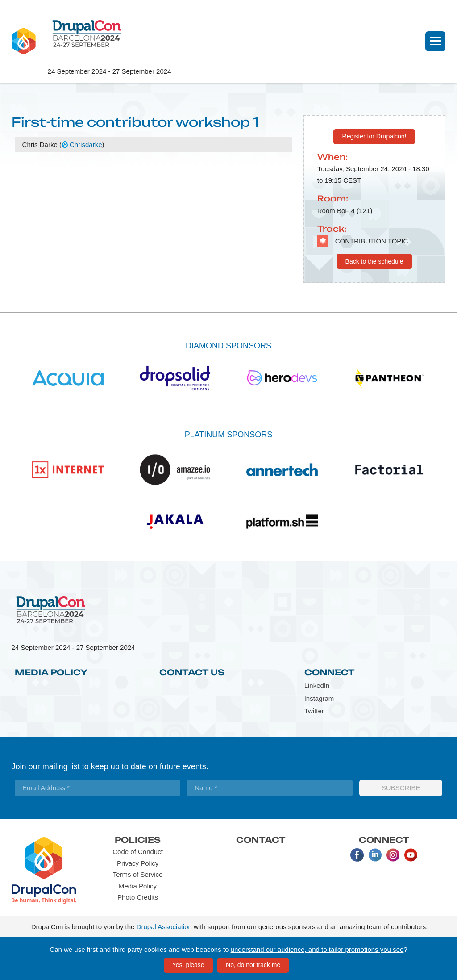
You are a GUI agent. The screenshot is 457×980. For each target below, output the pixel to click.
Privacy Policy (138, 863)
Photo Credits (138, 897)
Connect (330, 672)
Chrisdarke (86, 144)
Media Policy (51, 672)
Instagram (319, 698)
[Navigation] (435, 41)
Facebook (357, 855)
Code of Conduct (138, 852)
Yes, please (188, 965)
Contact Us (192, 672)
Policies (138, 840)
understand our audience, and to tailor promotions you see (317, 949)
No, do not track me (253, 965)
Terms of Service (138, 874)
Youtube (411, 855)
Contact (261, 840)
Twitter (314, 711)
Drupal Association (164, 927)
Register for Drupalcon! (374, 136)
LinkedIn (317, 685)
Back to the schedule (374, 261)
